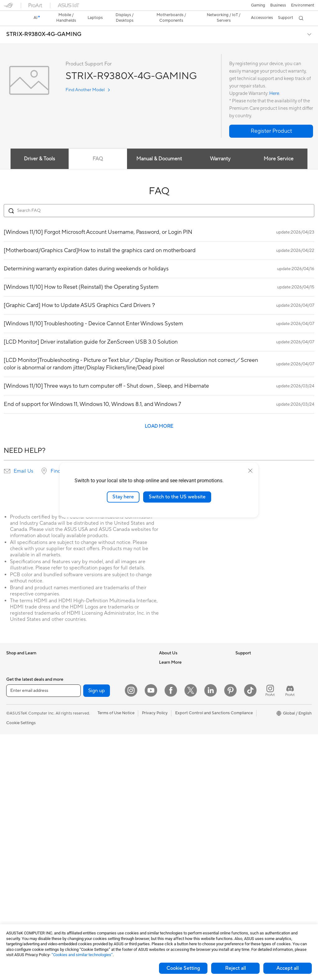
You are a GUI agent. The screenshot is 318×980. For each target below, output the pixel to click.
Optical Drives (95, 651)
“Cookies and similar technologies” (82, 955)
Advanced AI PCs (251, 689)
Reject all (236, 968)
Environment (247, 661)
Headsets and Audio (100, 829)
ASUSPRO (245, 707)
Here (274, 83)
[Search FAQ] (159, 200)
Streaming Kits (95, 838)
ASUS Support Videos (179, 791)
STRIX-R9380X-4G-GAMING (44, 24)
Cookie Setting (183, 968)
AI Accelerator (95, 679)
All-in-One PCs (20, 782)
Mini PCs (14, 820)
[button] (8, 7)
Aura (240, 754)
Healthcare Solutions (25, 670)
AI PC (241, 679)
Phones (13, 661)
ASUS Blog (246, 735)
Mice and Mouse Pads (101, 819)
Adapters (90, 726)
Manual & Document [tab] (159, 148)
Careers (166, 661)
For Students (18, 726)
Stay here (123, 497)
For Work (15, 708)
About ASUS (171, 651)
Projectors (16, 773)
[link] (159, 8)
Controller (91, 894)
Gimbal (88, 903)
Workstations (18, 829)
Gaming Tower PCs (24, 801)
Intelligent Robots (98, 754)
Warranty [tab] (220, 148)
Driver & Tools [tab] (39, 148)
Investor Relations (176, 679)
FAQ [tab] (98, 148)
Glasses (13, 848)
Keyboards (91, 810)
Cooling (14, 894)
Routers (89, 707)
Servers (88, 782)
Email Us (23, 460)
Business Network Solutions (107, 745)
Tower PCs (16, 792)
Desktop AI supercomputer (106, 773)
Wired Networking (98, 735)
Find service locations (75, 460)
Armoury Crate (249, 745)
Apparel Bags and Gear (103, 847)
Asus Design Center (253, 698)
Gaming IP (91, 912)
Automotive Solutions (255, 717)
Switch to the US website (177, 497)
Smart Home (93, 791)
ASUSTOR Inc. (172, 698)
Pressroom (169, 688)
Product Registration (178, 754)
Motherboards (20, 866)
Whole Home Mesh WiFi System (111, 717)
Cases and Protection (101, 857)
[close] (250, 471)
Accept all (288, 968)
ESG (239, 651)
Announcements (174, 670)
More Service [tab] (279, 148)
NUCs (12, 810)
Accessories (17, 679)
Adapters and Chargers (103, 866)
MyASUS (167, 800)
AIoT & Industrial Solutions (105, 763)
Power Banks (93, 884)
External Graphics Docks (104, 670)
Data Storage (94, 661)
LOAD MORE (159, 415)
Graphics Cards (21, 876)
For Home (15, 698)
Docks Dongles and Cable (105, 875)
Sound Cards (93, 688)
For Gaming (17, 736)
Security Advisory (175, 782)
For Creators (18, 717)
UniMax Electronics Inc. (181, 716)
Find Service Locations (180, 745)
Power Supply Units (24, 904)
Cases (12, 885)
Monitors (15, 764)
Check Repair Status (178, 735)
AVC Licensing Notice (255, 726)
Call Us (166, 773)
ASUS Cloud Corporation (182, 707)
